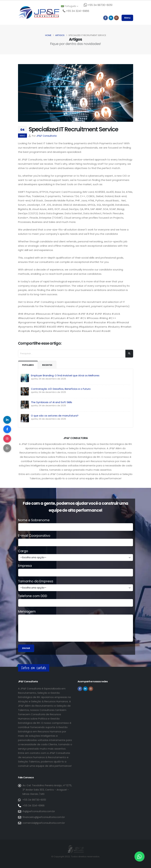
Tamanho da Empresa (36, 581)
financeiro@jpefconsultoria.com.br (44, 817)
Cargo (23, 551)
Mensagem (27, 612)
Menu (127, 18)
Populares (29, 365)
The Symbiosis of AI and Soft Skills (52, 402)
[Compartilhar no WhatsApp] (7, 449)
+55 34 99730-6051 (34, 800)
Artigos (60, 35)
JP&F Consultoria (46, 136)
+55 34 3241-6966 (33, 805)
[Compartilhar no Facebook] (7, 429)
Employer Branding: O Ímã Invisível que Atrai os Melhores (65, 375)
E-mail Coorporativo (34, 536)
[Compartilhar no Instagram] (7, 439)
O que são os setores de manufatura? (55, 416)
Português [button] (70, 6)
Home (48, 35)
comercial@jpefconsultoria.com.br (44, 823)
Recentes (49, 365)
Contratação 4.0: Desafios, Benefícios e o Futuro (61, 389)
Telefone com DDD (33, 596)
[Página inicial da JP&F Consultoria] (39, 12)
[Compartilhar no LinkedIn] (7, 419)
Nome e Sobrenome (34, 520)
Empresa (25, 566)
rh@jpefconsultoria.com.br (39, 811)
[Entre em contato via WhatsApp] (139, 856)
